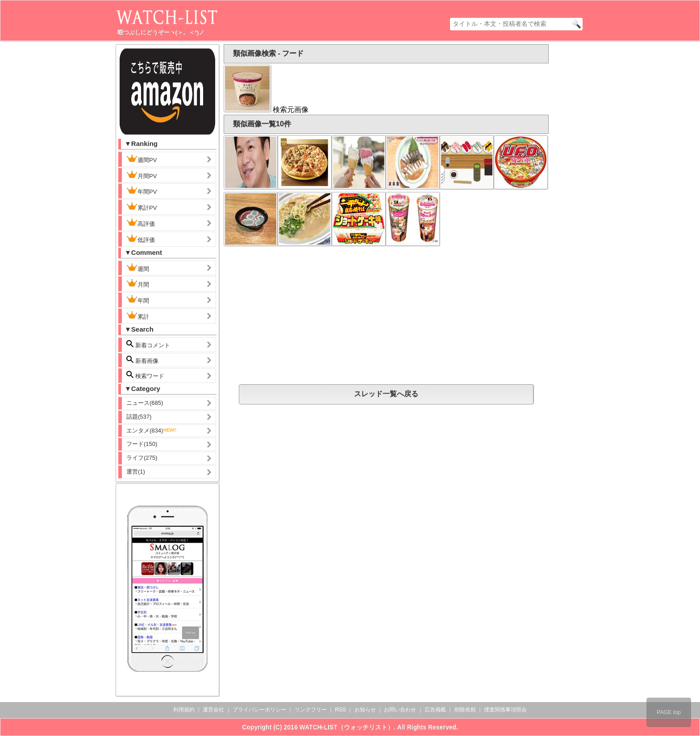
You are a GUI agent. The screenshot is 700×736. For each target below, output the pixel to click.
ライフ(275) (142, 458)
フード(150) (142, 444)
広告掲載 (435, 710)
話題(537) (139, 417)
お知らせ (365, 710)
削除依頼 (465, 710)
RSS (340, 710)
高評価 (141, 223)
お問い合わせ (400, 710)
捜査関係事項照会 (505, 710)
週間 (145, 268)
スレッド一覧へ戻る (386, 394)
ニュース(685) (145, 403)
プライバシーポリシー (259, 710)
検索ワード (145, 375)
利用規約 (184, 710)
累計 (138, 316)
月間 (138, 283)
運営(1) (136, 472)
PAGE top (669, 712)
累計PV (142, 207)
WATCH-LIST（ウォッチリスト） (347, 727)
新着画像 (142, 360)
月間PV (142, 175)
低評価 (141, 239)
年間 (138, 299)
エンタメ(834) (152, 430)
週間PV (149, 159)
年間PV (142, 191)
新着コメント (155, 344)
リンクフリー (311, 710)
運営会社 (213, 710)
